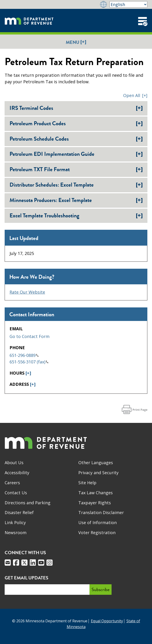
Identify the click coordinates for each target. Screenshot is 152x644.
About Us (14, 463)
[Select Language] (128, 4)
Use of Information (97, 522)
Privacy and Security (98, 473)
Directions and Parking (28, 503)
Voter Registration (97, 533)
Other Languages (96, 463)
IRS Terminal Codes (76, 108)
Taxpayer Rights (95, 503)
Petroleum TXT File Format (76, 169)
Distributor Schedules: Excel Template (76, 185)
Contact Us (16, 493)
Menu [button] (76, 42)
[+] (28, 373)
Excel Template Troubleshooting (76, 216)
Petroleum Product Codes (76, 123)
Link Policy (15, 522)
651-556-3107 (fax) (29, 362)
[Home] (29, 21)
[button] (135, 95)
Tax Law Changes (96, 493)
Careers (12, 483)
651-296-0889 (24, 355)
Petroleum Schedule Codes (76, 139)
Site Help (87, 483)
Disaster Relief (19, 512)
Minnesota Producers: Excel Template (76, 200)
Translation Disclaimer (101, 512)
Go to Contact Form (30, 336)
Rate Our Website (27, 292)
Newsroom (16, 533)
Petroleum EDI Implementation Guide (76, 154)
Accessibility (17, 473)
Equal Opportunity (107, 621)
